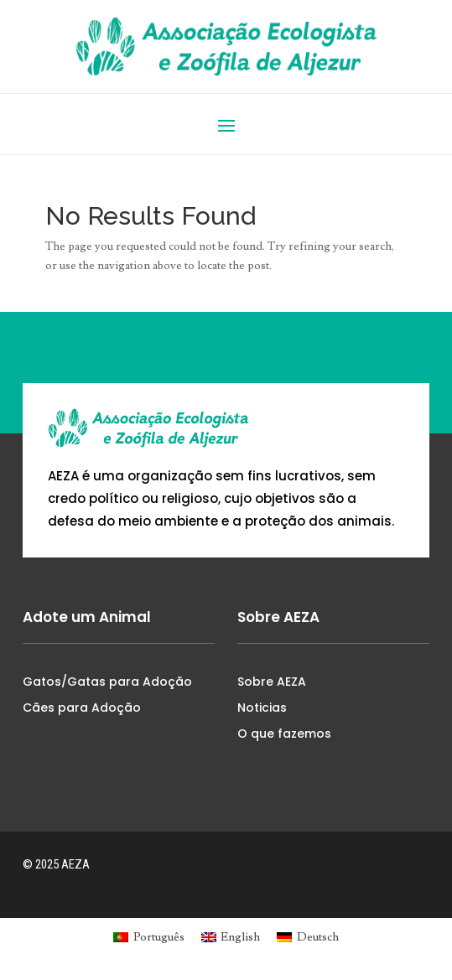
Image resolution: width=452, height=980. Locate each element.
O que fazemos (284, 734)
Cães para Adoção (82, 708)
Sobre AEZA (272, 682)
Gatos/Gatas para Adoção (107, 682)
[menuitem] (149, 936)
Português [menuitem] (159, 937)
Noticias (262, 708)
